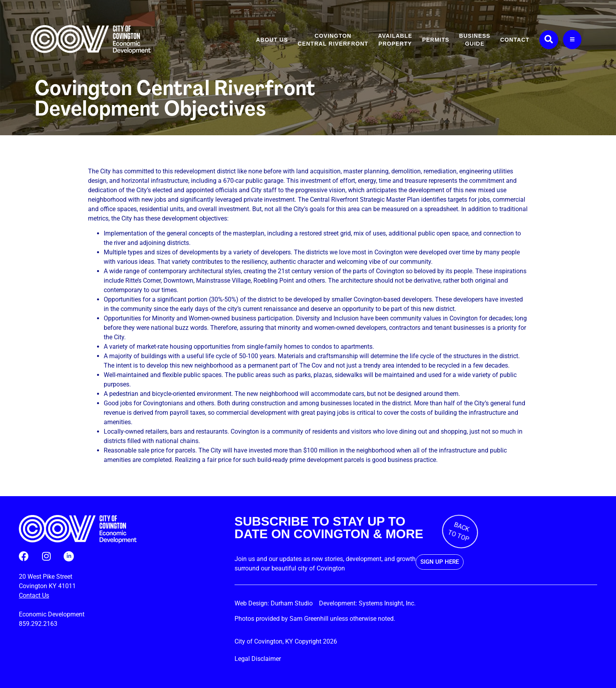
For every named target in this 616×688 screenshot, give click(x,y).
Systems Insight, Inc (386, 603)
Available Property (395, 40)
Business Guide (475, 40)
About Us (272, 40)
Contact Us (34, 595)
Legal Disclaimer (258, 659)
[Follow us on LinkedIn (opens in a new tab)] (69, 556)
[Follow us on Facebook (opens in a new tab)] (24, 556)
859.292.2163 (38, 624)
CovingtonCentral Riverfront (333, 40)
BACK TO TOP (459, 532)
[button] (549, 40)
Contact (515, 40)
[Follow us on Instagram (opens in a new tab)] (46, 556)
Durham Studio (294, 603)
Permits (435, 40)
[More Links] (572, 40)
